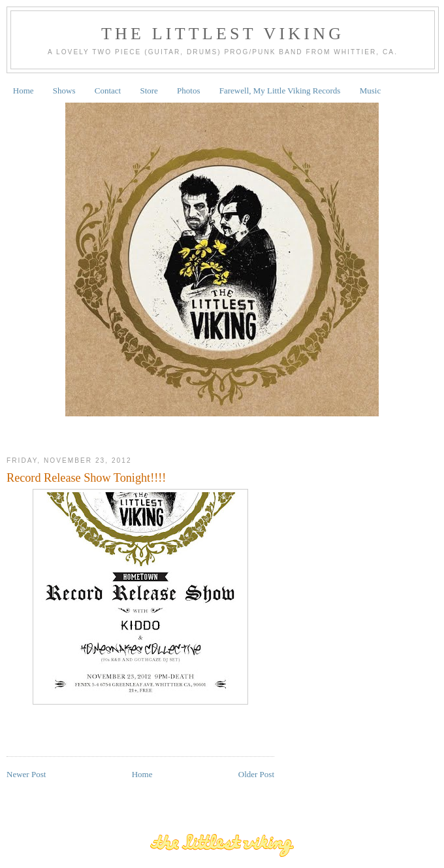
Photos (188, 91)
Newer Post (26, 774)
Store (149, 91)
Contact (108, 91)
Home (24, 91)
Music (371, 91)
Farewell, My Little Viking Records (280, 91)
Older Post (256, 774)
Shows (64, 91)
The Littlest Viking (223, 34)
